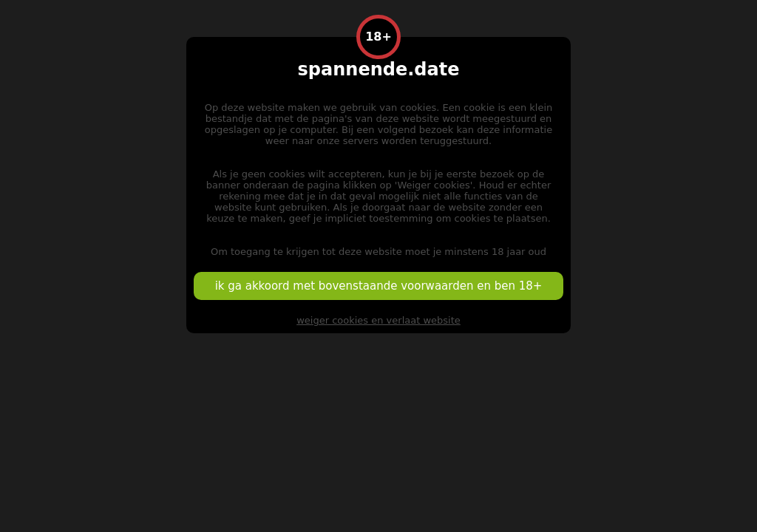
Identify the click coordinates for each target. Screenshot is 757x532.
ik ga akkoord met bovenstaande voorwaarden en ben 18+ (379, 286)
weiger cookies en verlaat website (378, 320)
